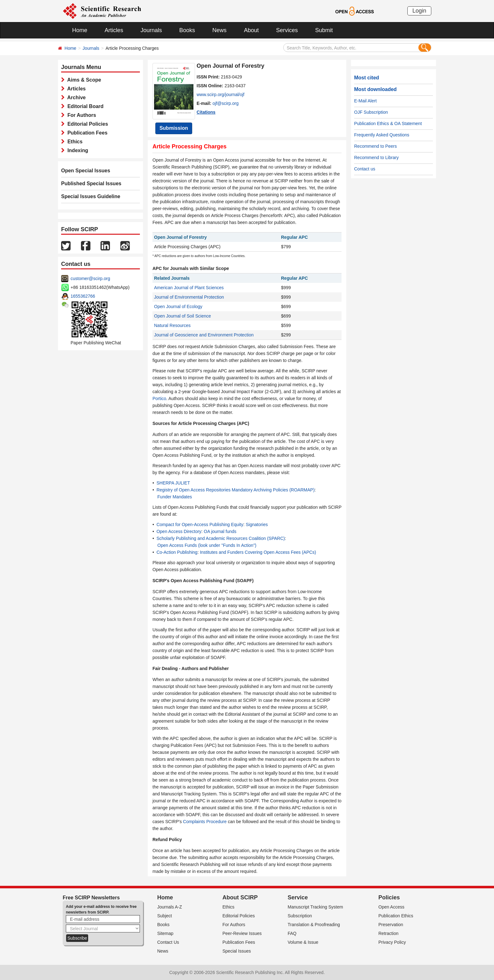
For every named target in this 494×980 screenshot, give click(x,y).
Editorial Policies (86, 124)
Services (287, 30)
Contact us (365, 169)
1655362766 (83, 296)
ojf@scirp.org (226, 103)
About (251, 30)
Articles (114, 30)
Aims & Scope (83, 80)
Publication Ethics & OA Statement (388, 123)
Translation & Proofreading (314, 925)
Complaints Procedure (205, 822)
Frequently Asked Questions (382, 135)
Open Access (391, 907)
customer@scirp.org (90, 278)
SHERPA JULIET (173, 483)
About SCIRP (240, 897)
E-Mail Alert (365, 101)
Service (298, 897)
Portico (159, 398)
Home (80, 30)
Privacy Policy (392, 942)
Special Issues (237, 951)
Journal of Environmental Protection (189, 297)
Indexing (76, 150)
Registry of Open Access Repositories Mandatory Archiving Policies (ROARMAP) (236, 490)
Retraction (388, 933)
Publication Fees (86, 133)
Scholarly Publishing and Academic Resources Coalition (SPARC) (221, 538)
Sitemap (165, 933)
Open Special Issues (86, 171)
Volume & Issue (303, 942)
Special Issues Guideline (91, 196)
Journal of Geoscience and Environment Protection (204, 335)
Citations (206, 112)
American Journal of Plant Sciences (189, 288)
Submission (174, 128)
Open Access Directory (179, 531)
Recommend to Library (376, 158)
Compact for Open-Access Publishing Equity (200, 524)
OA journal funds (220, 531)
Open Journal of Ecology (178, 307)
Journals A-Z (170, 907)
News (219, 30)
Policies (389, 897)
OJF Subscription (371, 112)
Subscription (300, 916)
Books (187, 30)
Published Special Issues (91, 183)
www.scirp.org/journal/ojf (221, 95)
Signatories (257, 524)
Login (419, 11)
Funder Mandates (175, 497)
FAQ (292, 933)
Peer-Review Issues (242, 933)
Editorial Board (84, 106)
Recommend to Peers (375, 146)
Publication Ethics (396, 916)
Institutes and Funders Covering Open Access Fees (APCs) (258, 552)
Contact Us (168, 942)
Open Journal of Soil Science (183, 316)
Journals (151, 30)
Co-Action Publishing (177, 552)
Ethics (74, 142)
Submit (324, 30)
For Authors (80, 115)
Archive (75, 97)
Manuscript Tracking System (315, 907)
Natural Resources (172, 325)
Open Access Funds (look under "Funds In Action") (207, 545)
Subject (165, 916)
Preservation (391, 925)
